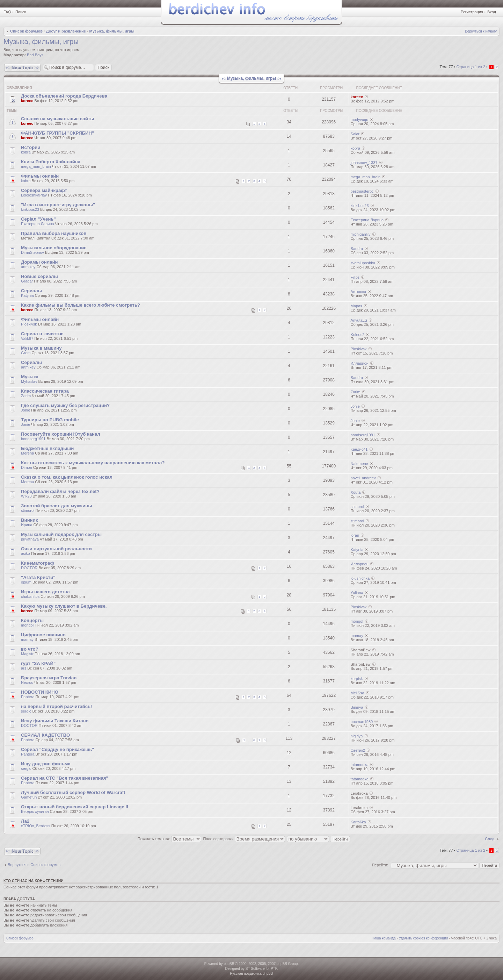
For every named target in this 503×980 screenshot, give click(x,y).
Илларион (360, 363)
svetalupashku (363, 263)
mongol (27, 625)
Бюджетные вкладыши (47, 448)
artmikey (28, 267)
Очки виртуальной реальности (56, 549)
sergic (26, 711)
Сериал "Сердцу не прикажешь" (58, 749)
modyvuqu (360, 120)
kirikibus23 (30, 209)
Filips (355, 277)
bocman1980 (362, 722)
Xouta (356, 492)
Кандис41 (359, 449)
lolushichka (360, 578)
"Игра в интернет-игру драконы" (58, 205)
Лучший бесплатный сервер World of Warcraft (73, 792)
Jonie (25, 410)
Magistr (27, 654)
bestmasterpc (362, 191)
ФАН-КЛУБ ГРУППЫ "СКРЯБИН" (57, 133)
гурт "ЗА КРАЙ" (38, 663)
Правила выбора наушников (54, 233)
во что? (30, 649)
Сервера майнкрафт (44, 190)
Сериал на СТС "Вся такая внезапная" (65, 778)
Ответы (291, 88)
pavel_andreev (363, 478)
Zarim (26, 396)
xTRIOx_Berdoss (36, 826)
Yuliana (357, 593)
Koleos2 (358, 335)
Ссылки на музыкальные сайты (58, 119)
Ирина (27, 525)
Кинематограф (38, 563)
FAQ (7, 12)
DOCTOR (29, 568)
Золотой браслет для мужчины (57, 506)
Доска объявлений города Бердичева (64, 96)
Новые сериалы (39, 276)
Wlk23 (26, 496)
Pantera (28, 697)
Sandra (357, 249)
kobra (26, 152)
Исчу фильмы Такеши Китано (55, 721)
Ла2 (25, 821)
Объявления (19, 88)
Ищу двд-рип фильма (46, 764)
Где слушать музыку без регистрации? (65, 405)
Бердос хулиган (35, 811)
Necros (27, 682)
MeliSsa (358, 693)
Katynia (27, 295)
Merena (27, 453)
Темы (12, 111)
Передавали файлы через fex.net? (60, 491)
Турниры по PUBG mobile (50, 420)
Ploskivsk (29, 324)
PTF (274, 969)
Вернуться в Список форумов (34, 865)
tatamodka (360, 765)
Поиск (21, 12)
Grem (26, 353)
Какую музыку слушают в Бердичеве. (64, 606)
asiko (25, 553)
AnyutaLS (359, 320)
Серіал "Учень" (38, 219)
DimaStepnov (32, 252)
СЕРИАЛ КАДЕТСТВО (45, 735)
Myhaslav (29, 381)
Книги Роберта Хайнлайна (51, 162)
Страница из (471, 67)
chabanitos (30, 596)
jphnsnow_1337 (364, 163)
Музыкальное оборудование (54, 248)
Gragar (27, 281)
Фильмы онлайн (40, 176)
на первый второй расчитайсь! (57, 706)
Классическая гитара (45, 391)
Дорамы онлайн (39, 262)
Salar (355, 134)
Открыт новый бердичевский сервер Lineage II (75, 807)
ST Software (255, 969)
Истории (31, 147)
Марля (357, 306)
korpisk (357, 679)
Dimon (27, 467)
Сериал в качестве (42, 334)
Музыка (30, 377)
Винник (29, 520)
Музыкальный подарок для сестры (61, 534)
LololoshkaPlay (34, 195)
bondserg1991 (33, 439)
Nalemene (359, 464)
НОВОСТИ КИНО (40, 692)
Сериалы (31, 291)
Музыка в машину (41, 348)
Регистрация (472, 12)
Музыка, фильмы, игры (112, 31)
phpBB (229, 964)
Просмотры (331, 88)
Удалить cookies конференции (424, 938)
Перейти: (380, 865)
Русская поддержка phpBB (251, 974)
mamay (27, 639)
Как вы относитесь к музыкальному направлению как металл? (93, 463)
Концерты (32, 620)
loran (355, 535)
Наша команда (384, 938)
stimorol (28, 510)
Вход (492, 12)
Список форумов (26, 31)
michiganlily (361, 234)
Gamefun (29, 797)
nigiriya (357, 736)
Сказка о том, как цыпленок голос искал (67, 477)
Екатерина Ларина (38, 224)
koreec (27, 101)
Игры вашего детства (45, 592)
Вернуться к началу (481, 31)
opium (26, 582)
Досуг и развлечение (66, 31)
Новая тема (22, 68)
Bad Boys (35, 55)
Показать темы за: (170, 839)
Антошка (358, 292)
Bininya (357, 707)
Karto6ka (358, 822)
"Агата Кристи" (38, 577)
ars (24, 668)
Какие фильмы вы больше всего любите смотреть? (81, 305)
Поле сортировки (244, 839)
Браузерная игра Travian (49, 678)
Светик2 (358, 750)
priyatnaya (30, 539)
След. (490, 839)
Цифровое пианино (43, 635)
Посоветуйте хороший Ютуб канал (61, 434)
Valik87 (27, 338)
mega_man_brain (36, 166)
